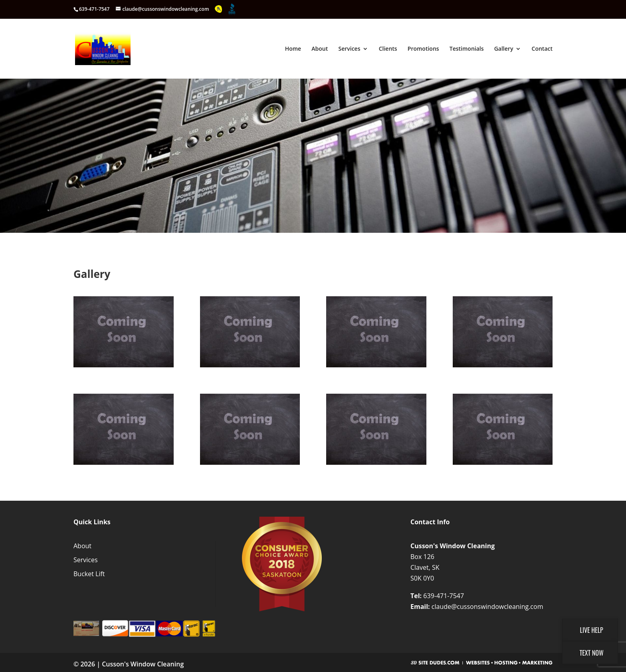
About (320, 49)
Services (349, 49)
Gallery (504, 49)
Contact (542, 49)
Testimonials (467, 49)
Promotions (423, 49)
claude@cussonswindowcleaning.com (487, 607)
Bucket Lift (89, 574)
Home (293, 49)
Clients (388, 49)
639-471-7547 (444, 596)
